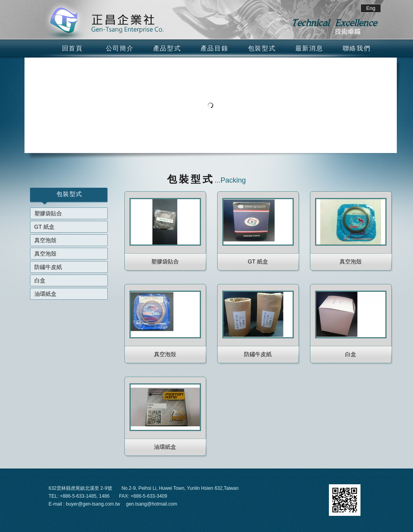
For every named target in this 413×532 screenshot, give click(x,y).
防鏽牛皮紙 (48, 267)
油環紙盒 (45, 294)
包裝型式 (262, 48)
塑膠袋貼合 (48, 213)
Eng (371, 8)
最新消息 (309, 48)
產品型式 (167, 48)
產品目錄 (214, 48)
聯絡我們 (357, 48)
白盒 (40, 280)
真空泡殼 (45, 240)
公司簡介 (120, 48)
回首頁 (72, 48)
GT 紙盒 (44, 227)
